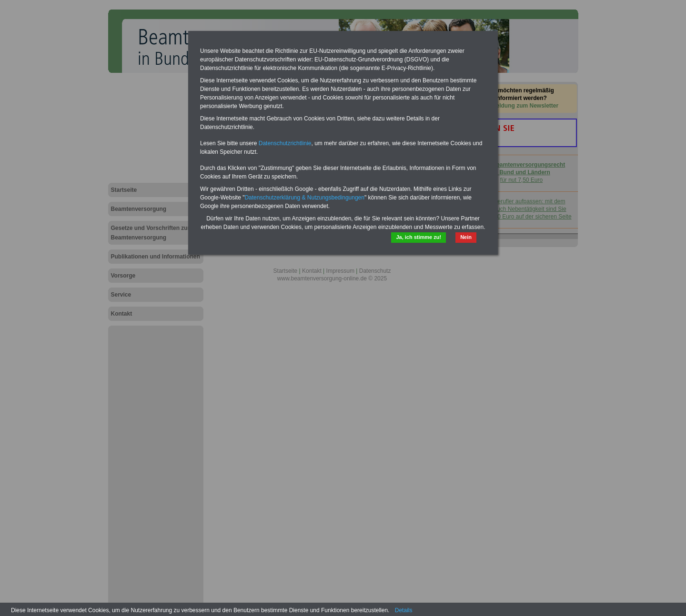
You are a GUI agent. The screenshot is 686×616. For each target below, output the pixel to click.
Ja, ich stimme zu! (419, 237)
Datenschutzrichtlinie (285, 143)
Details (404, 610)
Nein (466, 237)
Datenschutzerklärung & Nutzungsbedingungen (304, 198)
